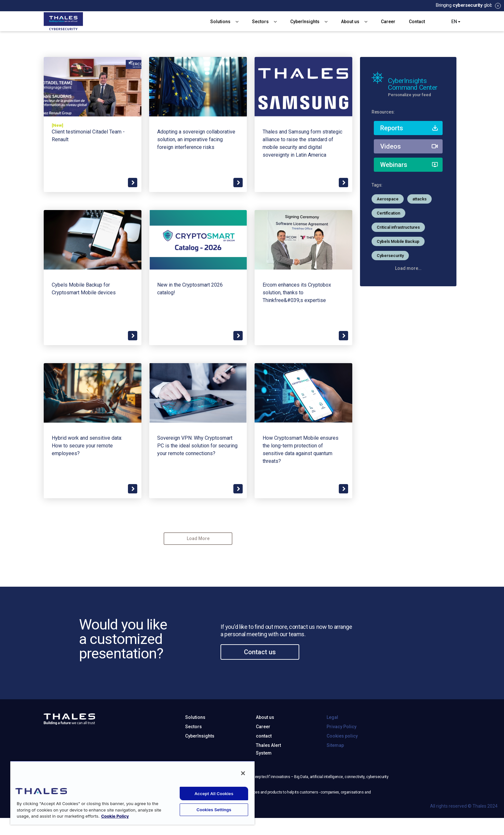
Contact (417, 22)
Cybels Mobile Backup (398, 241)
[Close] (243, 773)
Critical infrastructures (398, 227)
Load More (198, 538)
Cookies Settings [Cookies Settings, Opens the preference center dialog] (214, 810)
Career (388, 22)
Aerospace (388, 199)
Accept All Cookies (214, 794)
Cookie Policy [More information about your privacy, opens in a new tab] (115, 816)
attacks (419, 199)
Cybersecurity (390, 256)
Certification (388, 213)
